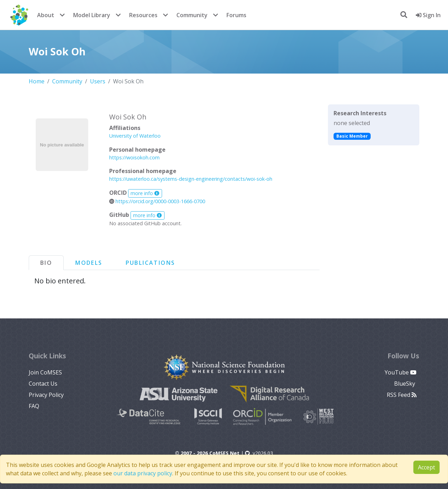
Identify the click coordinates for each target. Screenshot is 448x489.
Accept (426, 467)
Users (98, 81)
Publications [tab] (150, 263)
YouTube (401, 372)
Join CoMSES (45, 372)
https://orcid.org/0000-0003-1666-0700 (157, 201)
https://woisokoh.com (134, 157)
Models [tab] (89, 263)
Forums (236, 15)
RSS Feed (402, 395)
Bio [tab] (46, 263)
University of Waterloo (135, 136)
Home (37, 81)
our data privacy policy (143, 473)
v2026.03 (259, 453)
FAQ (34, 406)
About (46, 15)
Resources (143, 15)
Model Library (92, 15)
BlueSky (405, 384)
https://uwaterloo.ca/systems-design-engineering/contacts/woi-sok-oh (191, 179)
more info (145, 193)
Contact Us (43, 384)
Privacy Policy (46, 395)
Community (192, 15)
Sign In (428, 15)
